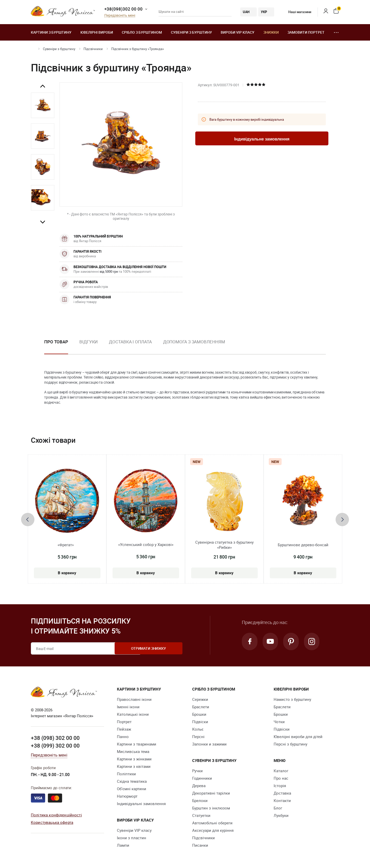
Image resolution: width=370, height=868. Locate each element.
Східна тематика (132, 781)
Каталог (281, 771)
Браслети (201, 707)
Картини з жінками (134, 759)
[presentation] (28, 520)
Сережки (200, 699)
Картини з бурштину (51, 32)
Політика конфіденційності (56, 815)
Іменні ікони (128, 707)
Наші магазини (296, 12)
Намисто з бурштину (292, 699)
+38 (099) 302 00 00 (55, 746)
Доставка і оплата (130, 342)
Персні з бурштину (290, 744)
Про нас (281, 778)
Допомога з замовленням (194, 342)
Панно (123, 737)
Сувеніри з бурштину (191, 32)
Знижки (271, 32)
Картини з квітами (134, 766)
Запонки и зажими (209, 744)
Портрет (124, 722)
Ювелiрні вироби (97, 32)
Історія (280, 786)
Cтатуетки (201, 815)
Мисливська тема (133, 751)
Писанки (200, 845)
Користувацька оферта (52, 822)
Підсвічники (93, 49)
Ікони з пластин (132, 838)
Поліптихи (126, 774)
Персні (198, 737)
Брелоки (200, 800)
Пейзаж (124, 729)
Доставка (282, 793)
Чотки (279, 722)
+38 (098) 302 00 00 (55, 738)
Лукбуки (281, 815)
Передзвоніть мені (120, 16)
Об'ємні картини (132, 789)
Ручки (197, 771)
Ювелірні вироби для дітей (298, 737)
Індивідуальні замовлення (141, 804)
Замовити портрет (306, 32)
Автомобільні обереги (212, 823)
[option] (43, 105)
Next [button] (43, 222)
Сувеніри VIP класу (134, 830)
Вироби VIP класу (238, 32)
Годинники (202, 778)
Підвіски (200, 722)
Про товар (56, 342)
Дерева (199, 786)
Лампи (123, 845)
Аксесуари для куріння (213, 830)
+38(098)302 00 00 (123, 9)
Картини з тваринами (137, 744)
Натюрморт (127, 796)
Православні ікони (134, 699)
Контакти (282, 800)
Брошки (199, 714)
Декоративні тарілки (211, 793)
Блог (278, 808)
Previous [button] (43, 86)
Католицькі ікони (133, 714)
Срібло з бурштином (142, 32)
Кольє (198, 729)
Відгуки (89, 342)
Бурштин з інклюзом (211, 808)
